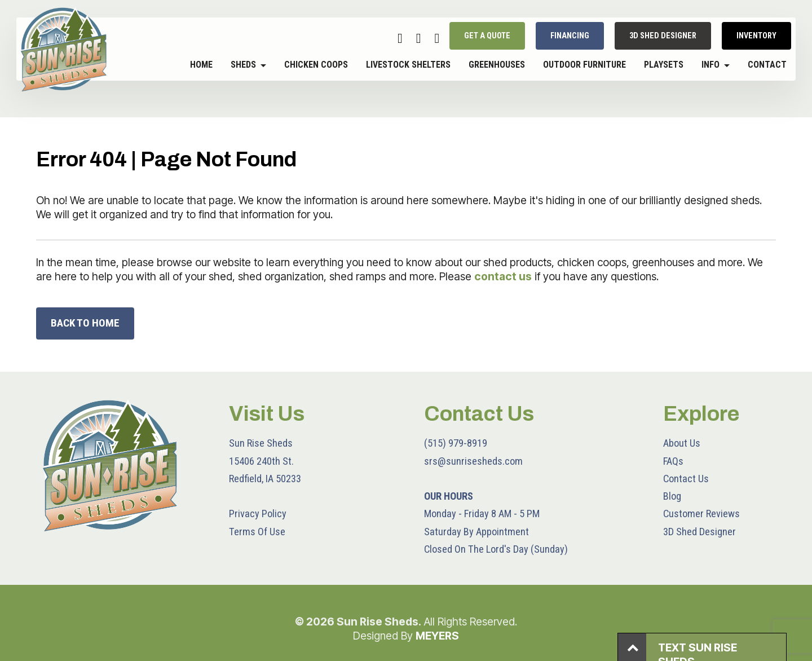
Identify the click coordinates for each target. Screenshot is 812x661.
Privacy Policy (258, 514)
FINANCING (570, 36)
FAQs (673, 461)
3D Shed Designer (700, 532)
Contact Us (686, 479)
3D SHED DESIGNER (663, 36)
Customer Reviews (701, 514)
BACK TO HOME (85, 323)
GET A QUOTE (487, 36)
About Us (682, 443)
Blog (672, 496)
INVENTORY (756, 36)
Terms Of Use (257, 532)
